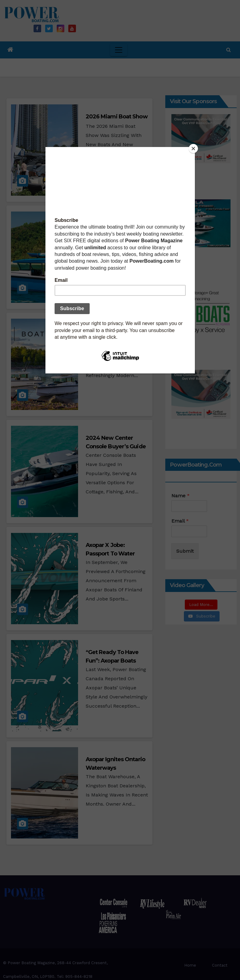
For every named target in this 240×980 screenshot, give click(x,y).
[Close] (193, 149)
